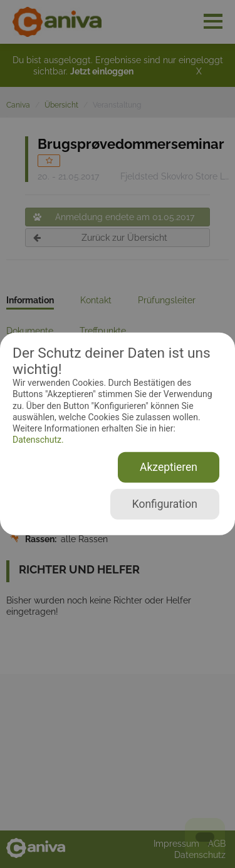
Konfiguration (165, 504)
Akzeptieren (169, 467)
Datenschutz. (38, 440)
